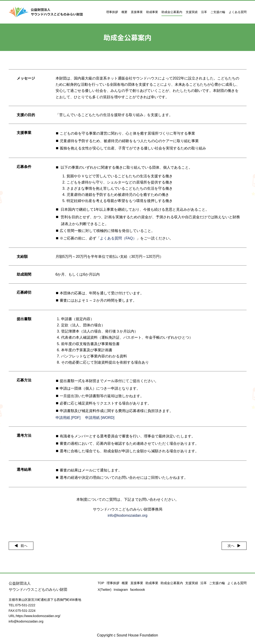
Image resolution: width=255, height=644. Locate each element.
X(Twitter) (105, 590)
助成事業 (152, 12)
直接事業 (137, 12)
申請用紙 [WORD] (100, 418)
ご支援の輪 (218, 12)
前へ (25, 546)
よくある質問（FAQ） (118, 238)
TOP (101, 583)
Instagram (121, 590)
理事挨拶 (112, 12)
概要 (124, 12)
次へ (230, 546)
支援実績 (192, 12)
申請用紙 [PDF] (68, 418)
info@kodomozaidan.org (128, 515)
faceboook (138, 590)
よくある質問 (238, 12)
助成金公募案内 (172, 12)
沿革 (204, 12)
